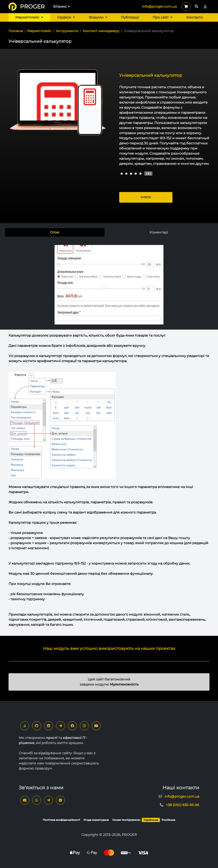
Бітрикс (62, 6)
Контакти (194, 17)
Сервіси (66, 17)
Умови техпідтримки (126, 820)
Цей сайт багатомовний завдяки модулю (109, 682)
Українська (151, 820)
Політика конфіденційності (61, 820)
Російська (168, 820)
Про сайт (163, 17)
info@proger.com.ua (159, 6)
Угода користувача (96, 820)
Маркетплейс (29, 17)
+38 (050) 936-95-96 (183, 805)
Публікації (130, 17)
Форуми (98, 17)
